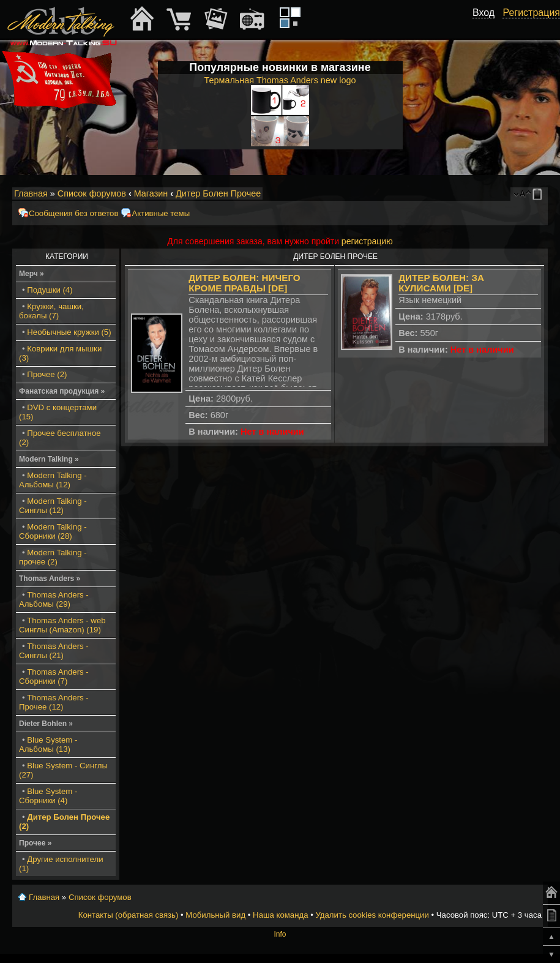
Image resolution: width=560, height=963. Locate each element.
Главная (31, 193)
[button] (488, 26)
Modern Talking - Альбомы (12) (53, 480)
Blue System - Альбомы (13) (48, 744)
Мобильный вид (539, 194)
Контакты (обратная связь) (129, 915)
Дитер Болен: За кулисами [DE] (441, 283)
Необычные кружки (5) (69, 332)
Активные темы (161, 213)
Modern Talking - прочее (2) (53, 557)
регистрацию (367, 241)
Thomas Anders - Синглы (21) (54, 651)
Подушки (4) (50, 290)
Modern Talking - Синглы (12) (53, 506)
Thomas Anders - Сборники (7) (54, 676)
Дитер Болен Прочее (218, 193)
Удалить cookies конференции (372, 915)
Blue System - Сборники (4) (48, 796)
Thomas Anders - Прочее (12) (54, 702)
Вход (483, 13)
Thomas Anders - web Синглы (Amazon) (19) (62, 625)
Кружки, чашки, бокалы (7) (51, 311)
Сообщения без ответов (73, 213)
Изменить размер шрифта (522, 194)
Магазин (151, 193)
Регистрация (531, 13)
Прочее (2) (47, 374)
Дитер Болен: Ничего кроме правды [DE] (244, 283)
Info (280, 934)
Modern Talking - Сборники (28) (53, 531)
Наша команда (280, 915)
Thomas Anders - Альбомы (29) (54, 599)
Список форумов (92, 193)
